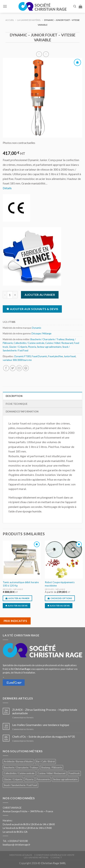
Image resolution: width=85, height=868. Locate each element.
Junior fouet (70, 356)
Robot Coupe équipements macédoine (60, 584)
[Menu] (5, 6)
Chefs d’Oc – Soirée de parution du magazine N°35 (44, 736)
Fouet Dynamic (39, 356)
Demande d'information (22, 412)
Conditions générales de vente (54, 855)
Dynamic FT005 (23, 356)
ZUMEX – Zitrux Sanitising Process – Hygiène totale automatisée (45, 711)
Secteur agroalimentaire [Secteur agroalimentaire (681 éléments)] (65, 779)
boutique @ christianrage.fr (17, 845)
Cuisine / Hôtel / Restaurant (59, 343)
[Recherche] (75, 6)
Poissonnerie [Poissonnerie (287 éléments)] (43, 779)
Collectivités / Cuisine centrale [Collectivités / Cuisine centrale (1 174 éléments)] (19, 773)
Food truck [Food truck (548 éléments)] (74, 773)
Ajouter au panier (40, 295)
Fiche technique (17, 404)
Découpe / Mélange (41, 333)
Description (14, 396)
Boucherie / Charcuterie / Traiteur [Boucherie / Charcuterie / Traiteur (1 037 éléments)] (21, 767)
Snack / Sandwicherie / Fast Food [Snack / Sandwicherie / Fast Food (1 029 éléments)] (20, 785)
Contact (56, 857)
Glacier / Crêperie (18, 347)
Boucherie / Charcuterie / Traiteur (48, 339)
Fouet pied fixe (56, 356)
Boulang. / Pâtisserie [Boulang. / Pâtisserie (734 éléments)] (52, 767)
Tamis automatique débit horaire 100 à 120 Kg (21, 584)
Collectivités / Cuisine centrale (29, 343)
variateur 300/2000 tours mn (17, 360)
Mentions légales (21, 855)
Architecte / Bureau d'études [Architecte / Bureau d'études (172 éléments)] (18, 761)
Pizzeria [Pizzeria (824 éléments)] (29, 779)
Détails (7, 188)
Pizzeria (32, 347)
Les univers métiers (36, 857)
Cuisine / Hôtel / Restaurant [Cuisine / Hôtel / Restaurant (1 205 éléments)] (52, 773)
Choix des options (61, 598)
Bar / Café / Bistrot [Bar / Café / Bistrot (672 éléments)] (45, 761)
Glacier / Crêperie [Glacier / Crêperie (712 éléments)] (13, 779)
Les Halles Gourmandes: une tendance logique (41, 725)
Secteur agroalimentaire (49, 347)
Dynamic (37, 328)
